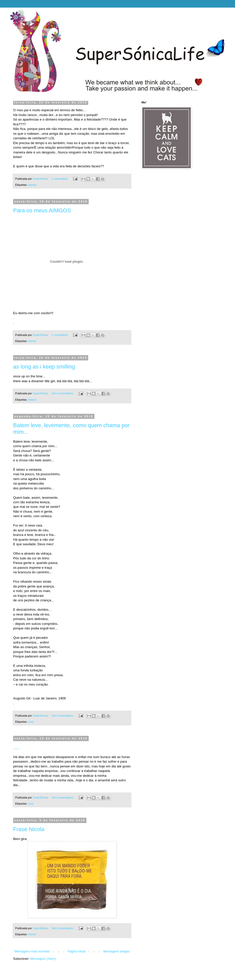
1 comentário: (60, 179)
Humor (32, 341)
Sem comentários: (63, 393)
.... (16, 747)
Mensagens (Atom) (43, 959)
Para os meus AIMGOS (42, 210)
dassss (32, 185)
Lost (31, 722)
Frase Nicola (29, 829)
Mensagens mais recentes (32, 951)
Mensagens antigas (116, 951)
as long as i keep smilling (44, 367)
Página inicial (77, 951)
